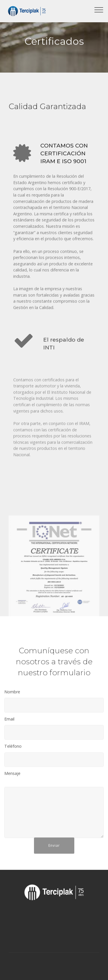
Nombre (12, 694)
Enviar (54, 851)
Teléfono (13, 748)
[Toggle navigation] (99, 10)
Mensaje (12, 775)
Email (9, 721)
